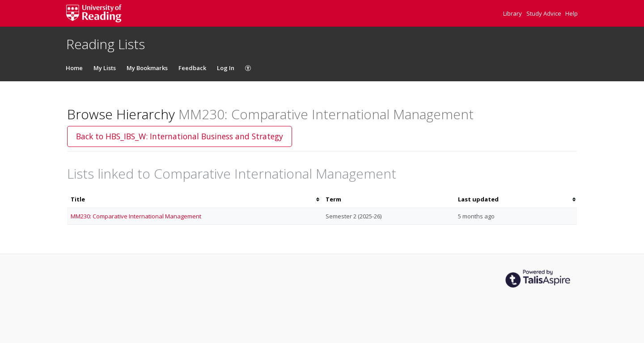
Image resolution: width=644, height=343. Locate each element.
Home (74, 68)
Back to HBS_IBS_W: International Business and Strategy (180, 136)
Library (513, 13)
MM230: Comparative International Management (136, 216)
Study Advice (544, 13)
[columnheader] (195, 199)
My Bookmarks (147, 68)
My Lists (105, 68)
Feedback (192, 68)
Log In (226, 68)
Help (572, 13)
